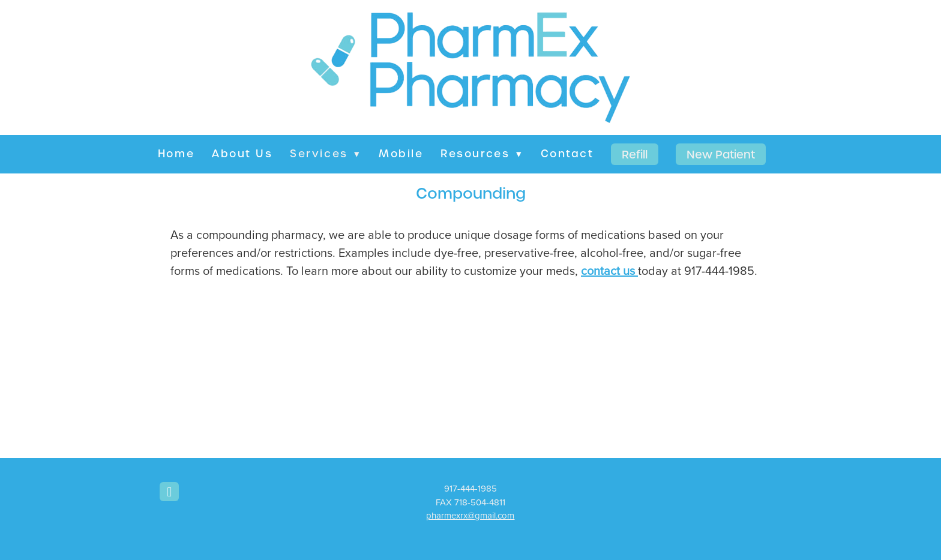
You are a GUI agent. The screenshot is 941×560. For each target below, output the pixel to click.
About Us (242, 154)
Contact (567, 154)
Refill (635, 155)
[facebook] (169, 492)
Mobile (401, 154)
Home (176, 154)
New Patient (721, 155)
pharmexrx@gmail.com (470, 515)
